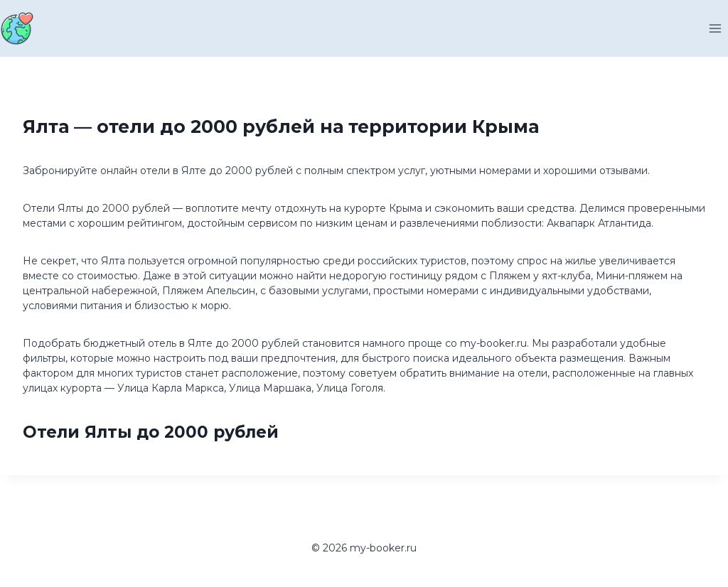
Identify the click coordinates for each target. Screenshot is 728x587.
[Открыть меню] (715, 28)
